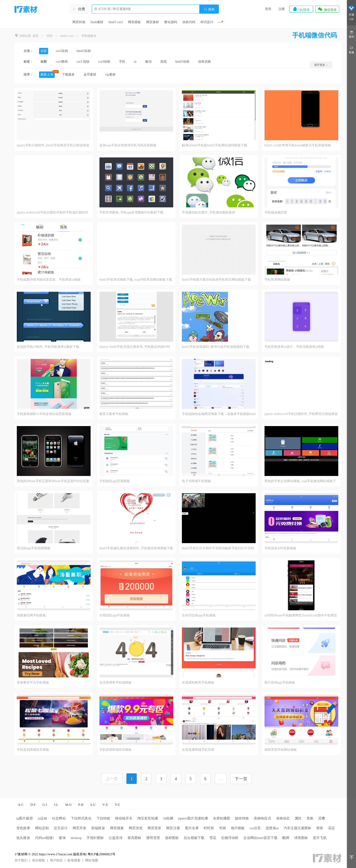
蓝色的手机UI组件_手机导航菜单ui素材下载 (48, 347)
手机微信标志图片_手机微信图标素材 (208, 212)
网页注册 (173, 828)
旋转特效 (242, 818)
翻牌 (286, 838)
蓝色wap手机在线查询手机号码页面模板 (128, 145)
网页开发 (80, 828)
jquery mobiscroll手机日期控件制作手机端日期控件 (53, 212)
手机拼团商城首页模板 (116, 750)
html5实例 (84, 51)
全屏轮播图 (222, 818)
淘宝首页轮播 (148, 818)
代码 (49, 36)
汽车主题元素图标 (298, 828)
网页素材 (153, 22)
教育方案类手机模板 (114, 414)
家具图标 (135, 838)
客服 (351, 50)
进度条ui (272, 828)
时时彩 (209, 828)
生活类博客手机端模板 (116, 683)
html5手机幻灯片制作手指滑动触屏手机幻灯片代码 (218, 548)
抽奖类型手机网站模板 (281, 750)
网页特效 (79, 22)
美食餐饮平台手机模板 (33, 683)
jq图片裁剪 (25, 818)
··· (220, 22)
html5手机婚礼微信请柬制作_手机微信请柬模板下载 (136, 548)
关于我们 (21, 860)
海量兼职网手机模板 (31, 615)
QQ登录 (301, 9)
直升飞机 (320, 838)
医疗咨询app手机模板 (280, 683)
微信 (148, 62)
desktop (76, 838)
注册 (282, 9)
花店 (331, 828)
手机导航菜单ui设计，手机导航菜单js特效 (294, 347)
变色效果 (23, 828)
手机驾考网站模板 (277, 280)
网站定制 (42, 828)
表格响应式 (262, 818)
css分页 (255, 828)
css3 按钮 (83, 62)
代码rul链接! (45, 838)
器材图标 (172, 838)
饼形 (320, 828)
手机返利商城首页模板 (33, 750)
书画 (222, 828)
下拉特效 (103, 818)
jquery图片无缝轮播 (193, 818)
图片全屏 (192, 828)
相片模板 (238, 828)
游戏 (163, 62)
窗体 (62, 838)
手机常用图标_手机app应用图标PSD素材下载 (131, 212)
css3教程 (62, 62)
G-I (45, 805)
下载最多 (68, 75)
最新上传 (47, 75)
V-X (105, 805)
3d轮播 (168, 818)
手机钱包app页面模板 (115, 481)
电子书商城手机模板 (196, 481)
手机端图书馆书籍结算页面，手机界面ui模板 (49, 280)
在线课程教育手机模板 (198, 683)
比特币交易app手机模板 (199, 615)
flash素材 (97, 22)
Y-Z (117, 805)
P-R (81, 805)
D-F (33, 805)
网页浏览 (136, 828)
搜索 (209, 9)
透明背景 (153, 838)
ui (135, 62)
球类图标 (301, 838)
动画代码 (189, 22)
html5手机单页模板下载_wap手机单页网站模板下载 (136, 280)
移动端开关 (124, 818)
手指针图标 (95, 838)
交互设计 (61, 828)
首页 (36, 36)
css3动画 (104, 62)
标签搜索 (74, 860)
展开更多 (321, 65)
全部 (44, 51)
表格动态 (283, 818)
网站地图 (92, 860)
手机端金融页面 (276, 212)
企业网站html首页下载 (260, 838)
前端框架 (98, 828)
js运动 (43, 818)
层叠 (322, 818)
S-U (93, 805)
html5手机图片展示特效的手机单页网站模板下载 (216, 280)
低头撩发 (23, 838)
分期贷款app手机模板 (115, 615)
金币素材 (90, 75)
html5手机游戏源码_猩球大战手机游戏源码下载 (215, 347)
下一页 (241, 779)
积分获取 (39, 860)
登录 (268, 9)
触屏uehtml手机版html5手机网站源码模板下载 (214, 145)
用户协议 (56, 860)
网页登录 (155, 828)
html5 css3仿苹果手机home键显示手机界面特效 (298, 145)
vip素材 (110, 75)
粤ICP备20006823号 (102, 854)
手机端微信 (89, 36)
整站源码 (171, 22)
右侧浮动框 (230, 838)
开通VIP (351, 13)
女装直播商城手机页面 (198, 750)
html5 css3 (116, 22)
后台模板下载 (194, 838)
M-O (68, 805)
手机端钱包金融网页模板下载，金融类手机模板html (219, 414)
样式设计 (207, 22)
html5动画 (182, 62)
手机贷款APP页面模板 (280, 548)
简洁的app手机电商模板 (34, 548)
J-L (56, 805)
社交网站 (59, 818)
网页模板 (135, 22)
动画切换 (204, 62)
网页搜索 (117, 828)
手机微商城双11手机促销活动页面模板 (44, 414)
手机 (122, 62)
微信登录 (327, 9)
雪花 (213, 838)
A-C (21, 805)
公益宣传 (116, 838)
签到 (351, 34)
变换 (310, 818)
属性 (298, 818)
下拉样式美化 (81, 818)
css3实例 (62, 51)
